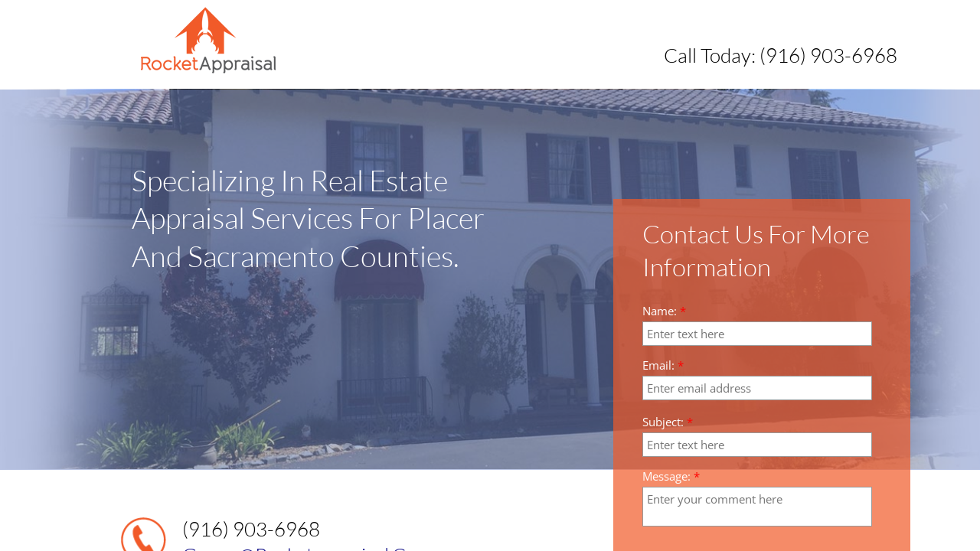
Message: (671, 476)
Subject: (668, 422)
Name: (664, 311)
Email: (663, 365)
